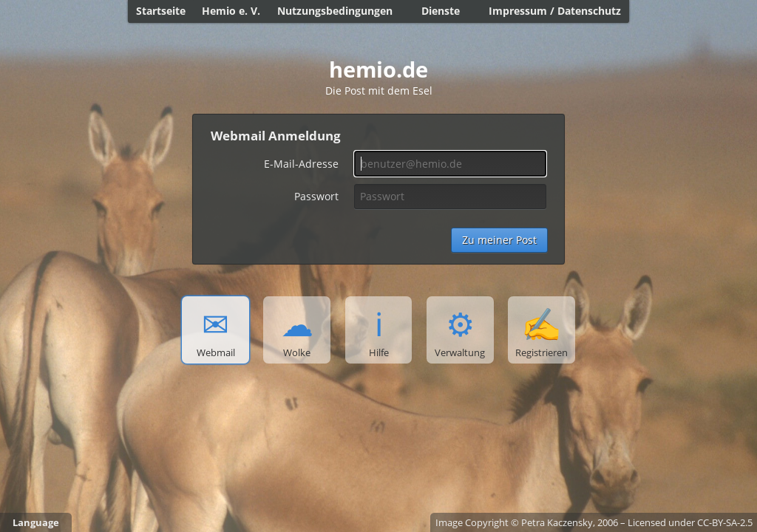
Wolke (297, 330)
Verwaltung (460, 330)
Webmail (216, 330)
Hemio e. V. (231, 11)
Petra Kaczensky (557, 522)
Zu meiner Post (499, 240)
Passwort (316, 196)
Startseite (161, 11)
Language (36, 522)
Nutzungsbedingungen (335, 11)
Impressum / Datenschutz (555, 11)
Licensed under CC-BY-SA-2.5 (690, 522)
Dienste (441, 11)
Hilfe (379, 330)
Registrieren (542, 330)
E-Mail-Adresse (301, 164)
